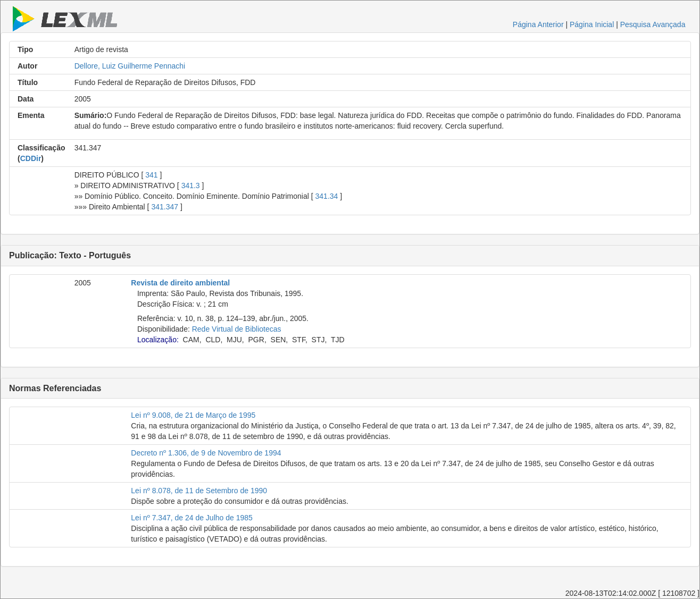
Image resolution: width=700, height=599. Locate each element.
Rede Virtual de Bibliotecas (237, 329)
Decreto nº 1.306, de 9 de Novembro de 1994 (206, 453)
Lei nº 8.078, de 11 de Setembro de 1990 (199, 491)
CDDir (31, 158)
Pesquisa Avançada (653, 24)
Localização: (158, 340)
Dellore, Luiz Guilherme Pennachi (130, 66)
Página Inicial (592, 24)
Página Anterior (538, 24)
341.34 (327, 196)
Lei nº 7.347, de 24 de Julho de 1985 (192, 518)
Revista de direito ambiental (180, 283)
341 (151, 175)
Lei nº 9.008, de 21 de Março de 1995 (193, 415)
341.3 (191, 185)
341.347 (165, 207)
